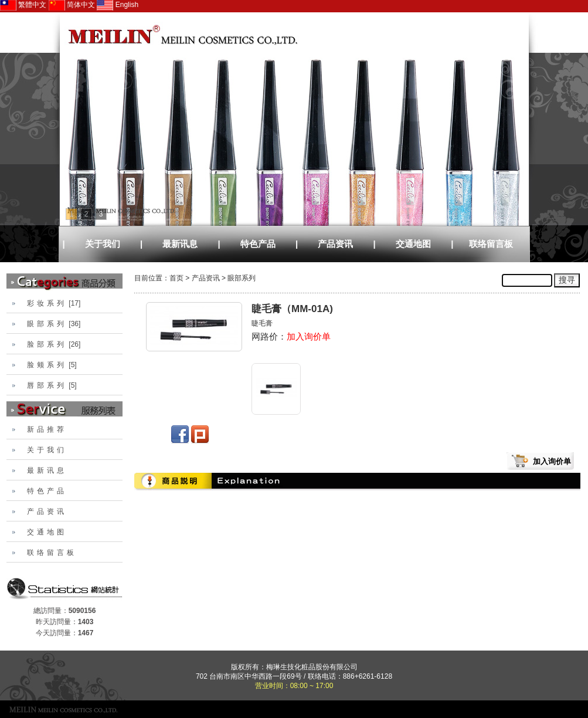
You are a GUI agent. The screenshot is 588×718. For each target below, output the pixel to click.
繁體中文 (23, 5)
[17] (54, 303)
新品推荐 (47, 429)
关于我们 (103, 244)
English (118, 5)
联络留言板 (491, 244)
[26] (54, 344)
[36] (54, 324)
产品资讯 (335, 244)
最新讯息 (180, 244)
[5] (52, 365)
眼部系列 (242, 278)
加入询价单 (309, 336)
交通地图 (413, 244)
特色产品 (258, 244)
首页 (176, 278)
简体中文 (72, 5)
